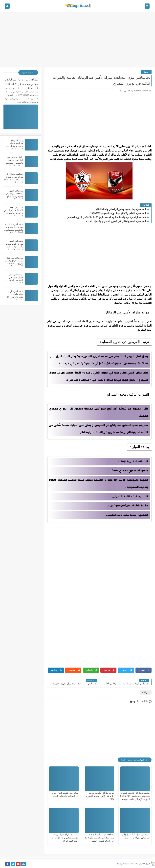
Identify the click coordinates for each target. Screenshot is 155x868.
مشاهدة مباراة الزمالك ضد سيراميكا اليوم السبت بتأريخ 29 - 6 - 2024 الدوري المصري (99, 838)
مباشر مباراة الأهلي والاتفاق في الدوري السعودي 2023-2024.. (119, 213)
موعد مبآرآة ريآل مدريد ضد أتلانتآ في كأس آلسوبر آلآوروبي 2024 (100, 796)
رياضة (146, 72)
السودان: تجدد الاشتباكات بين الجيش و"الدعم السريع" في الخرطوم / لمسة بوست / (13, 213)
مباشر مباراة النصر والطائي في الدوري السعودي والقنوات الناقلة (117, 221)
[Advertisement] (77, 41)
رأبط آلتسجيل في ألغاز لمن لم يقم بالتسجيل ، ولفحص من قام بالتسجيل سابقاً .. (15, 163)
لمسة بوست (122, 864)
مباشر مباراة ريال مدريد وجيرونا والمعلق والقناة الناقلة (122, 209)
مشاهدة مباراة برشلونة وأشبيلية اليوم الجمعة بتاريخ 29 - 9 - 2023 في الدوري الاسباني (107, 217)
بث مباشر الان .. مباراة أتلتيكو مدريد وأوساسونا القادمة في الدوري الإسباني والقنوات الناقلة (14, 247)
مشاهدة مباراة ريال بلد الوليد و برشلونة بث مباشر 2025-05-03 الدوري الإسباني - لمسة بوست (135, 796)
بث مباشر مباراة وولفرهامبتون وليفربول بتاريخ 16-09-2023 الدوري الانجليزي (15, 297)
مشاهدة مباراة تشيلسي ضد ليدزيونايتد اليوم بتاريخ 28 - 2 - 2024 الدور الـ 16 (65, 838)
